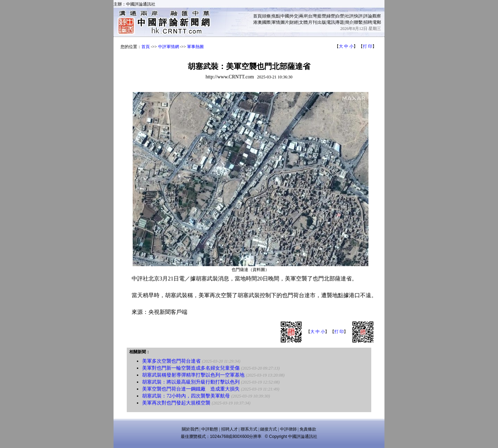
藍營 (322, 16)
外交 (294, 16)
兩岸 (303, 16)
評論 (368, 16)
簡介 (349, 22)
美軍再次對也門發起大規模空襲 (176, 403)
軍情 (276, 22)
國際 (266, 22)
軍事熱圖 (195, 47)
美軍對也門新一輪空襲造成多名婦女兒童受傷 (191, 368)
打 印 (368, 46)
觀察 (377, 16)
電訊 (331, 22)
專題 (340, 22)
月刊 (312, 22)
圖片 (285, 22)
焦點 (276, 16)
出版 (322, 22)
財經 (294, 22)
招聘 (368, 22)
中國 (285, 16)
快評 (358, 16)
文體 (303, 22)
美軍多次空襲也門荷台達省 (171, 361)
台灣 (312, 16)
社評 (349, 16)
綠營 (331, 16)
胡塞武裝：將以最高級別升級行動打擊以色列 (191, 382)
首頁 (257, 16)
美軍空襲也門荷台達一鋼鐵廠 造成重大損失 (191, 389)
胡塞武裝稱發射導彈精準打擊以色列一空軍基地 (193, 375)
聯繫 (358, 22)
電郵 (377, 22)
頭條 (266, 16)
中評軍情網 (169, 47)
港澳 (257, 22)
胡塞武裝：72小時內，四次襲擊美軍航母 (186, 396)
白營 (340, 16)
